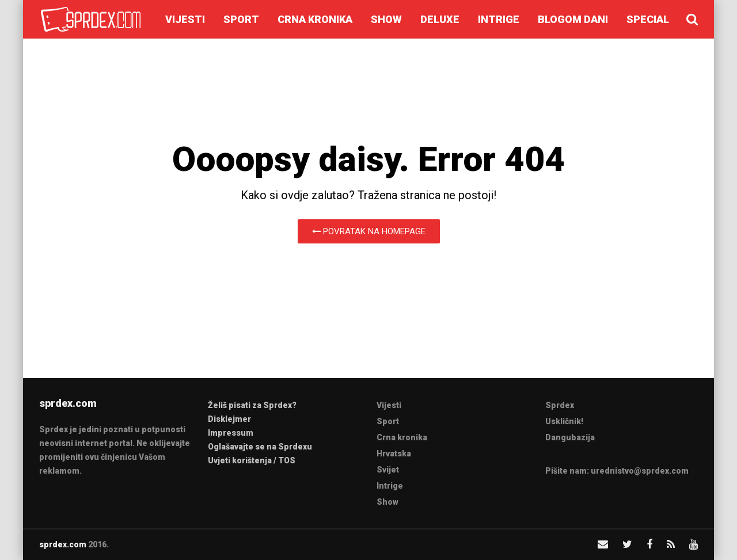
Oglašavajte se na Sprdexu (260, 447)
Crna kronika (315, 19)
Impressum (231, 433)
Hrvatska (394, 454)
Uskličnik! (564, 421)
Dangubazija (570, 437)
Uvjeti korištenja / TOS (252, 460)
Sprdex (560, 405)
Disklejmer (229, 419)
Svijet (388, 470)
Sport (241, 19)
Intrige (499, 19)
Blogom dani (573, 19)
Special (648, 19)
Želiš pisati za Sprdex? (252, 405)
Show (386, 19)
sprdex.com (63, 544)
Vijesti (185, 19)
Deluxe (440, 19)
